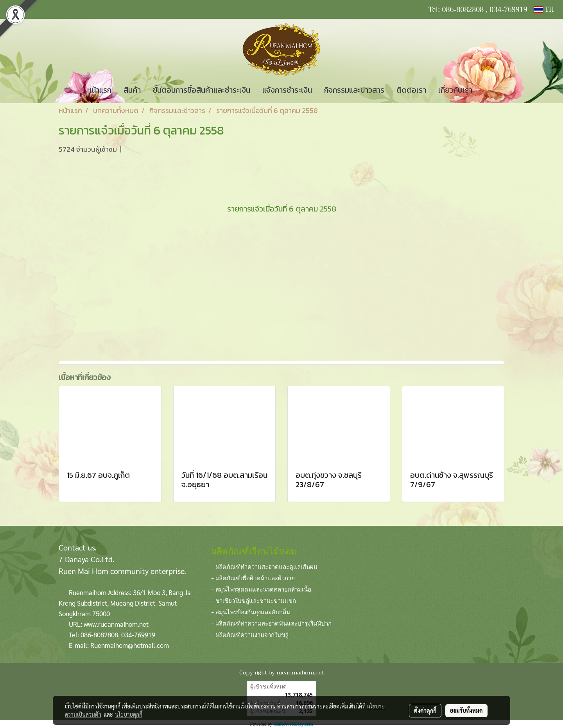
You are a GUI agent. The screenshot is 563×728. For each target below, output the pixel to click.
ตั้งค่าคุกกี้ (425, 710)
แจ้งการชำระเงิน (287, 90)
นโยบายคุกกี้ (129, 714)
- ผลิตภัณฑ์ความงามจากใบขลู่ (250, 634)
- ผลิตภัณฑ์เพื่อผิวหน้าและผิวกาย (253, 577)
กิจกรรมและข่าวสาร (354, 90)
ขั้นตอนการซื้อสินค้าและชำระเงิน (202, 90)
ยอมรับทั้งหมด (466, 710)
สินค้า (132, 90)
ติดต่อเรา (411, 90)
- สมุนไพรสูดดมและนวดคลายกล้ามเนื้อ (261, 589)
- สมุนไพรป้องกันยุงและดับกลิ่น (251, 611)
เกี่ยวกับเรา (455, 90)
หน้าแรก (99, 90)
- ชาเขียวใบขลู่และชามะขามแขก (254, 600)
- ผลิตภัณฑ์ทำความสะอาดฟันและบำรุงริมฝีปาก (271, 623)
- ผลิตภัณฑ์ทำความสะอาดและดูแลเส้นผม (264, 566)
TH (544, 9)
